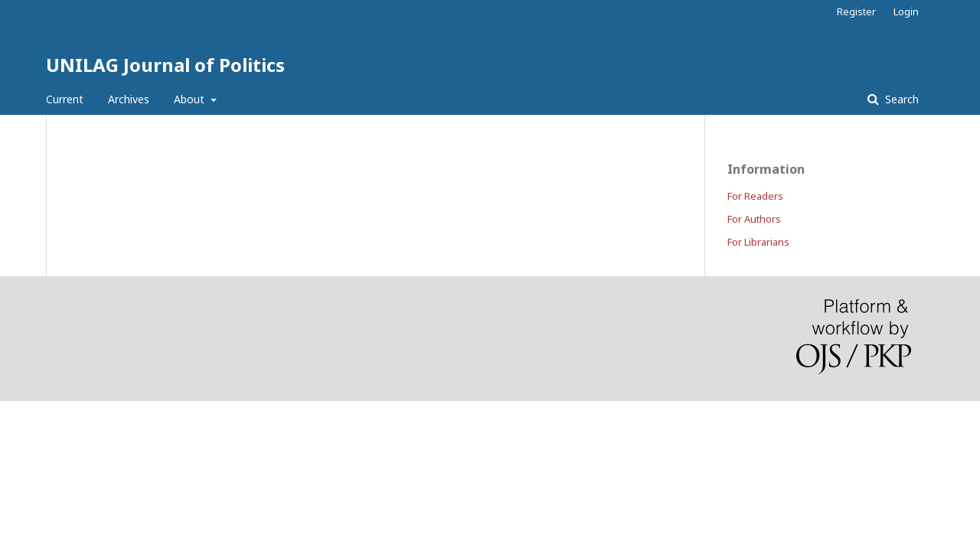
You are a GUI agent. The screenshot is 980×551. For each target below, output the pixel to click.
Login (906, 11)
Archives (129, 99)
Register (856, 11)
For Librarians (758, 242)
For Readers (755, 196)
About (191, 99)
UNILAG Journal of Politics (165, 65)
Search (900, 99)
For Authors (754, 219)
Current (65, 99)
